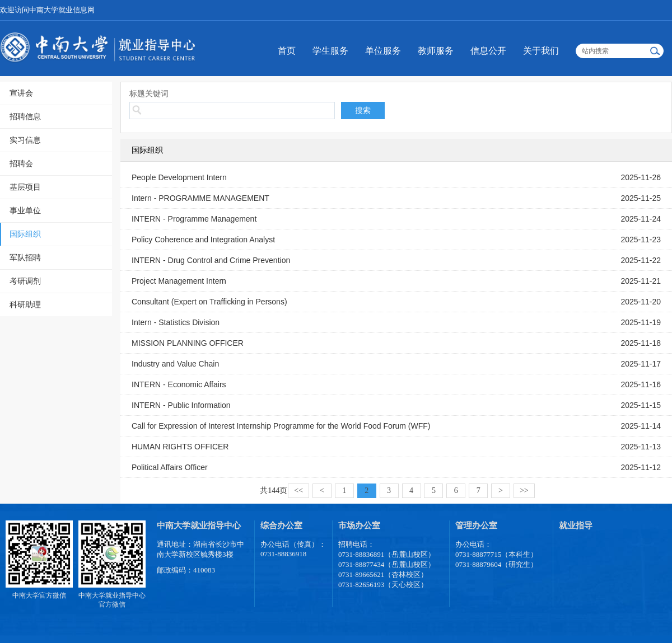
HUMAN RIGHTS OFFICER (180, 447)
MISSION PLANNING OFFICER (188, 343)
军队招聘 (25, 257)
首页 (287, 51)
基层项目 (25, 187)
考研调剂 (25, 281)
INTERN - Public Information (181, 405)
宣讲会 (21, 93)
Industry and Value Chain (175, 364)
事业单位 (25, 210)
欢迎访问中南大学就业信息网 (47, 10)
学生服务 (330, 51)
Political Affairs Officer (170, 467)
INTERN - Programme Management (194, 219)
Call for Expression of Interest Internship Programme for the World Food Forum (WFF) (281, 426)
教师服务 (436, 51)
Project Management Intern (179, 281)
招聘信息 (25, 116)
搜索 (363, 110)
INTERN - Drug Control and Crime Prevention (211, 260)
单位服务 (383, 51)
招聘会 (21, 163)
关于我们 (541, 51)
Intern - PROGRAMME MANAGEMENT (200, 198)
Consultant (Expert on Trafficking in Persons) (209, 302)
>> (524, 491)
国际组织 (25, 234)
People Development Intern (179, 177)
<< (298, 491)
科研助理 (25, 304)
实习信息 (25, 140)
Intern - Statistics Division (176, 322)
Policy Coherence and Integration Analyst (203, 240)
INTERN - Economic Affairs (179, 384)
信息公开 (488, 51)
